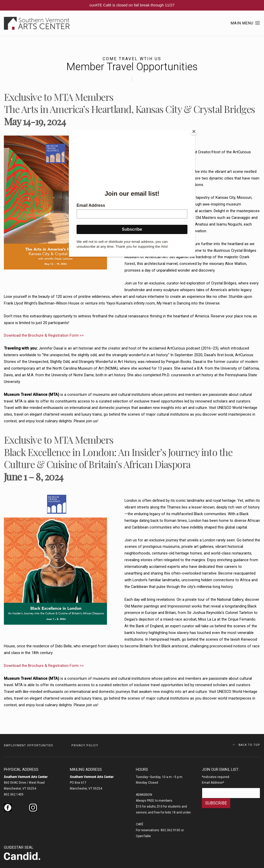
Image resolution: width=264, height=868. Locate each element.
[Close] (194, 131)
